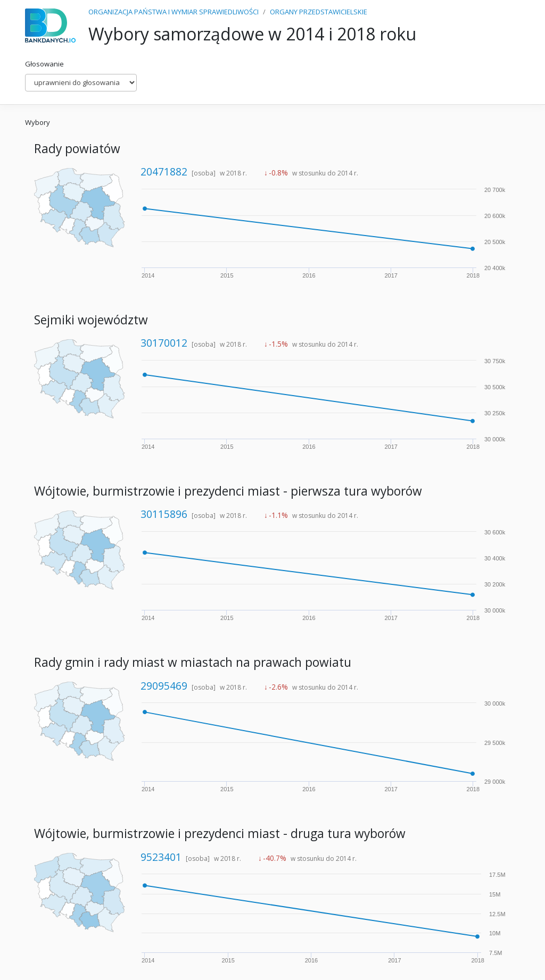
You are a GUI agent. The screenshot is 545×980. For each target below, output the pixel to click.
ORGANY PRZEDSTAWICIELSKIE (319, 12)
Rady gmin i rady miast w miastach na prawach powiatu (193, 662)
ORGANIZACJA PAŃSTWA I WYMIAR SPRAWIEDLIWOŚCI (174, 12)
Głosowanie (44, 64)
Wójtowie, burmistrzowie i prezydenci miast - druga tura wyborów (220, 834)
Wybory (38, 122)
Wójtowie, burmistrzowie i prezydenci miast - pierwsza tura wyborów (228, 491)
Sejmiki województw (91, 320)
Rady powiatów (77, 149)
